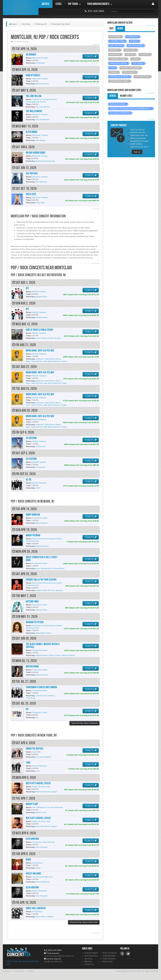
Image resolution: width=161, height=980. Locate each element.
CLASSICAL (145, 54)
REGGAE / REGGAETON (130, 68)
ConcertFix (21, 8)
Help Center (108, 961)
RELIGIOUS (114, 50)
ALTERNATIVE (132, 37)
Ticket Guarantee (110, 959)
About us (88, 961)
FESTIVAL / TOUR (142, 76)
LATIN (112, 68)
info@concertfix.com (53, 961)
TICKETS (91, 56)
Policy (31, 971)
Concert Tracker (91, 953)
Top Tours (89, 959)
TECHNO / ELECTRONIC (119, 76)
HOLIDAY (114, 72)
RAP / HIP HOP (116, 45)
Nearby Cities (126, 96)
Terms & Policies (110, 953)
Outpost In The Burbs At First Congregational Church (129, 109)
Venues (113, 96)
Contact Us (89, 964)
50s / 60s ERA (130, 72)
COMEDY (134, 41)
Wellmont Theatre (118, 104)
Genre (120, 28)
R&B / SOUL (130, 50)
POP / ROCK (138, 63)
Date (111, 28)
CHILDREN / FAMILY (118, 59)
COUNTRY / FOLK (117, 41)
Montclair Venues (21, 41)
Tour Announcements (92, 956)
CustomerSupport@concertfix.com (59, 956)
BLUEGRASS (115, 54)
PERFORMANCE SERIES (119, 81)
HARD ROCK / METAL (118, 63)
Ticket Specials (109, 956)
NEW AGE (130, 54)
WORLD (135, 59)
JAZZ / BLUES (115, 37)
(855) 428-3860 (55, 950)
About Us (7, 971)
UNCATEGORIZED (135, 45)
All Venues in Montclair (120, 113)
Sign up (137, 152)
